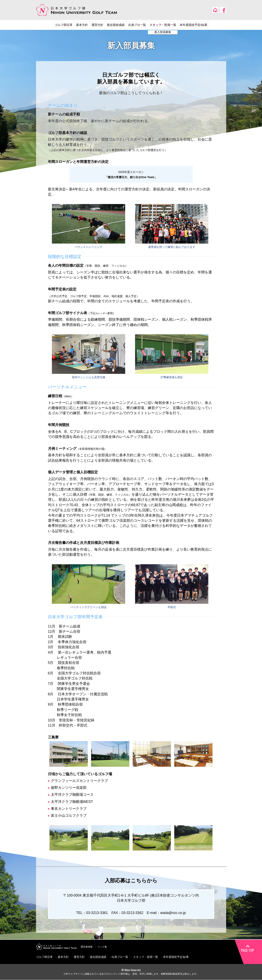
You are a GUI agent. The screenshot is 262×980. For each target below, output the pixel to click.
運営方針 (91, 25)
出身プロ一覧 (138, 25)
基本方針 (73, 25)
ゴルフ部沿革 (51, 25)
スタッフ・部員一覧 (169, 25)
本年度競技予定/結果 (205, 25)
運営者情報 (88, 947)
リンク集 (105, 947)
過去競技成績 (113, 25)
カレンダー (102, 314)
